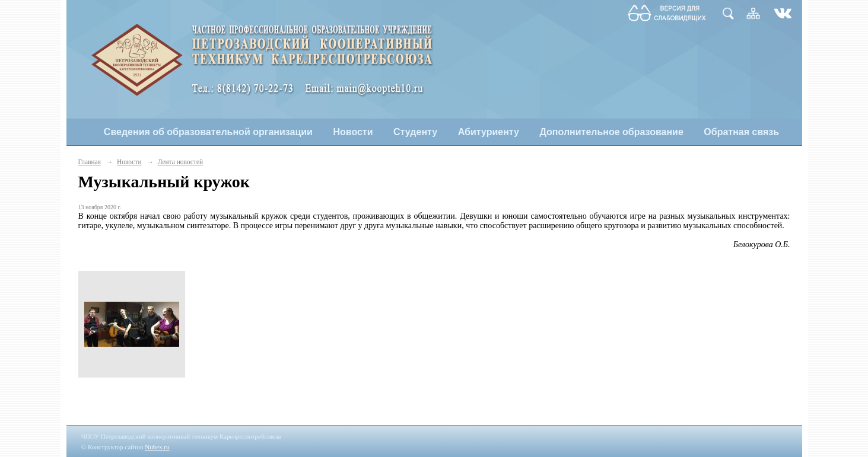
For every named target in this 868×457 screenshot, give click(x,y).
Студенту (415, 132)
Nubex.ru (157, 447)
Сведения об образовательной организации (208, 132)
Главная (90, 162)
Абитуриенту (489, 132)
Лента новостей (180, 162)
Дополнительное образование (611, 132)
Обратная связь (741, 132)
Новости (353, 132)
